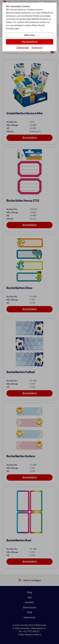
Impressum (37, 47)
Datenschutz (23, 47)
